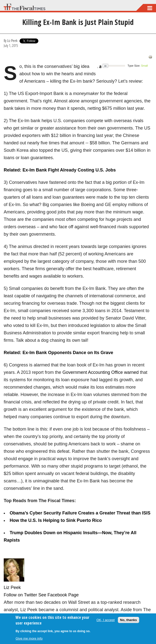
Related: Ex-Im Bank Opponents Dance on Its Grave (58, 353)
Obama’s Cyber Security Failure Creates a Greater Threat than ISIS (80, 513)
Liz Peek (12, 40)
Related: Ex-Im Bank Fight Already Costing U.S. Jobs (60, 170)
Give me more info (29, 638)
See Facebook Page (59, 595)
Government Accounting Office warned (101, 372)
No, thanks (129, 620)
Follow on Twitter (20, 595)
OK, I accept (106, 620)
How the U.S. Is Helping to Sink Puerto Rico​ (56, 520)
